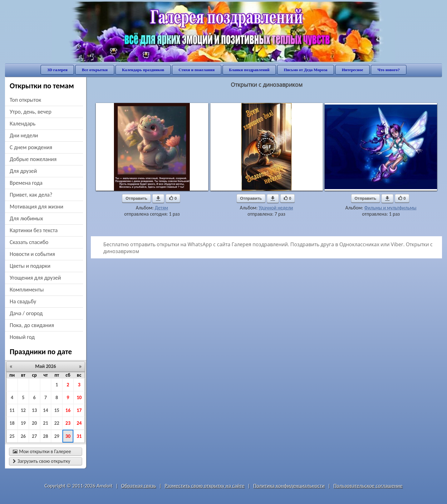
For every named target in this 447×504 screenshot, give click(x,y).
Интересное (352, 70)
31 (79, 436)
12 (23, 410)
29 (57, 436)
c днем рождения (31, 147)
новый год (22, 337)
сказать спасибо (29, 242)
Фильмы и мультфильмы (390, 208)
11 (12, 410)
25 (12, 436)
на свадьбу (23, 301)
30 (68, 436)
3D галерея (57, 70)
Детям (162, 208)
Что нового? (388, 70)
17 (79, 410)
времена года (26, 183)
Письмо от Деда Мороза (306, 70)
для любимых (26, 218)
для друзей (23, 171)
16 (68, 410)
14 (46, 410)
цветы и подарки (30, 266)
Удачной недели (276, 208)
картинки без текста (34, 230)
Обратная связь (139, 486)
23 (68, 423)
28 (46, 436)
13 (34, 410)
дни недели (24, 135)
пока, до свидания (32, 325)
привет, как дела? (31, 195)
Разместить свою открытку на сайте (204, 486)
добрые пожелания (33, 159)
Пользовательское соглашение (368, 486)
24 (79, 423)
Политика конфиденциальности (289, 486)
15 (57, 410)
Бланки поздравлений (249, 70)
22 (57, 423)
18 (12, 423)
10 (79, 397)
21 (46, 423)
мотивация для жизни (37, 207)
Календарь (23, 124)
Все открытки (95, 70)
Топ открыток (25, 100)
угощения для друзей (35, 278)
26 (23, 436)
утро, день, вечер (31, 112)
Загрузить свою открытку (42, 461)
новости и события (32, 254)
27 (34, 436)
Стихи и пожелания (197, 70)
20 (34, 423)
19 (23, 423)
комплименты (27, 290)
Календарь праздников (143, 70)
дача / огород (26, 313)
